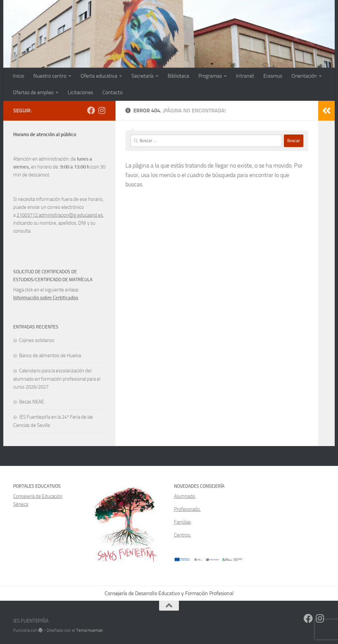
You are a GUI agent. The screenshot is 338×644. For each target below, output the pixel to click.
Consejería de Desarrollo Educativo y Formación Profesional (169, 593)
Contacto (112, 92)
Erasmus (273, 76)
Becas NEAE (32, 402)
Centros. (183, 535)
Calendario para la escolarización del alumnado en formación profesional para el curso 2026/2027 (57, 379)
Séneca (21, 504)
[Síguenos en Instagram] (102, 110)
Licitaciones (80, 92)
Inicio (18, 76)
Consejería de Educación (38, 496)
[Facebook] (91, 110)
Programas (210, 76)
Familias (182, 522)
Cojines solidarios (37, 340)
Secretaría (142, 76)
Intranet (245, 76)
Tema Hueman (90, 630)
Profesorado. (187, 509)
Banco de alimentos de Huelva (50, 356)
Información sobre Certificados (46, 298)
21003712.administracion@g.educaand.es (60, 215)
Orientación (304, 76)
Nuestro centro (50, 76)
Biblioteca (178, 76)
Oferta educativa (99, 76)
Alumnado (185, 496)
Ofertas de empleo (33, 92)
